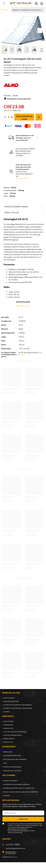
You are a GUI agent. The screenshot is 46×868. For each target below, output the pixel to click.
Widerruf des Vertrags (13, 771)
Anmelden (23, 819)
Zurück (4, 10)
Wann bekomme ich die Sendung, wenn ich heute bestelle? (25, 138)
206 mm (12, 196)
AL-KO (15, 95)
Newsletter (8, 742)
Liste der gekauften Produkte (15, 732)
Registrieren (9, 721)
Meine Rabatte (9, 739)
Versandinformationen (12, 756)
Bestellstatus (9, 698)
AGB (5, 763)
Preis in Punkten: (22, 149)
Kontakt (7, 712)
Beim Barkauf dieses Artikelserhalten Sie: (23, 152)
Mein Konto (8, 716)
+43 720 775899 (22, 178)
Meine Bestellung (11, 693)
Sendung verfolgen (11, 701)
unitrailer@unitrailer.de (15, 848)
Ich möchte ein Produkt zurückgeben (18, 708)
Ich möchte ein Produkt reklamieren (18, 705)
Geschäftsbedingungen (13, 735)
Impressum (8, 752)
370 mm (13, 193)
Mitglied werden (11, 800)
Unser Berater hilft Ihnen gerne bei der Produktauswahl (25, 172)
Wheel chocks (25, 306)
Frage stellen (12, 212)
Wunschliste (9, 728)
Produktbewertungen (16, 207)
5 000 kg (21, 190)
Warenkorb (8, 725)
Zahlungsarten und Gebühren (15, 759)
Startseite (16, 10)
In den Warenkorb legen (24, 118)
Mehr (23, 354)
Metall (14, 188)
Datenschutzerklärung (12, 767)
